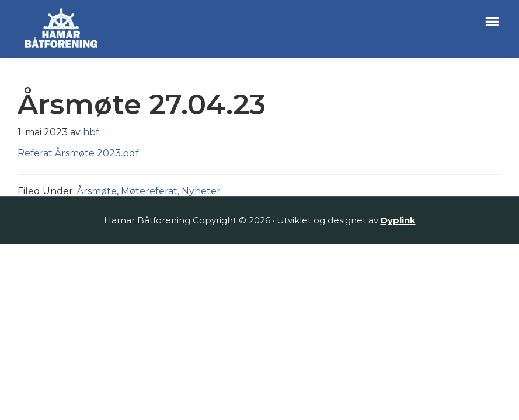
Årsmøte (97, 191)
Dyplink (398, 220)
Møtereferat (149, 191)
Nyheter (201, 191)
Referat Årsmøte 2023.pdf (78, 153)
